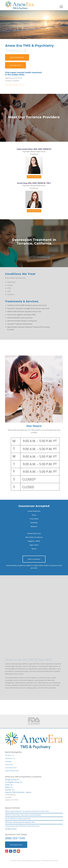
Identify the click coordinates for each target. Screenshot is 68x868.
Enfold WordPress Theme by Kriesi (49, 861)
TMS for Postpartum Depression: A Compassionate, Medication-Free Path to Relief (27, 811)
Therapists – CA (10, 755)
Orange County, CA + (12, 780)
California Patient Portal (12, 771)
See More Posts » (11, 829)
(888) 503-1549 (15, 838)
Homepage (8, 761)
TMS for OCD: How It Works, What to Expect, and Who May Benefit (23, 815)
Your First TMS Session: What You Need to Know (18, 819)
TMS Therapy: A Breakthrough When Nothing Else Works (20, 822)
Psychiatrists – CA (10, 758)
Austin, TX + (9, 785)
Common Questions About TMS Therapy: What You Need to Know (22, 826)
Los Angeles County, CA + (14, 782)
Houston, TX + (10, 790)
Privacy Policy (9, 764)
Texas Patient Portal (11, 768)
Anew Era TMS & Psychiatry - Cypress (18, 792)
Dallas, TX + (9, 787)
